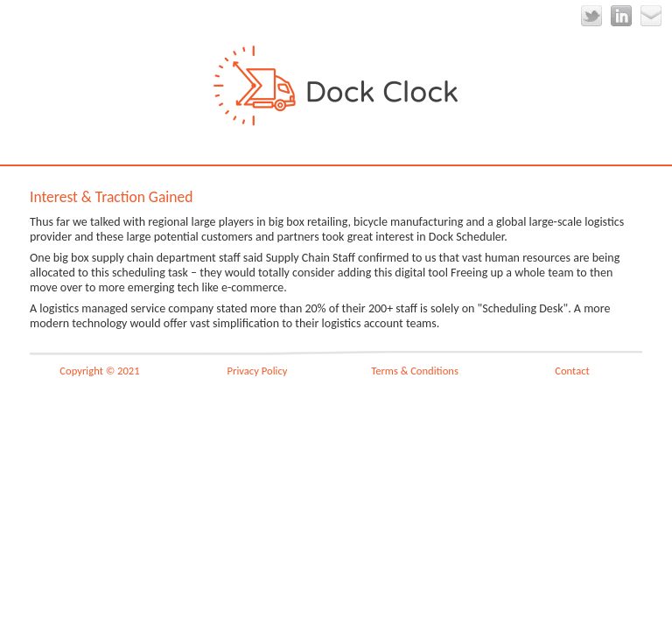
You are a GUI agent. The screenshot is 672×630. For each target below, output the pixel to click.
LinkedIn (621, 16)
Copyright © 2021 (99, 371)
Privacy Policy (258, 371)
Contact (572, 371)
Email (651, 16)
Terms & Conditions (415, 371)
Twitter (591, 16)
